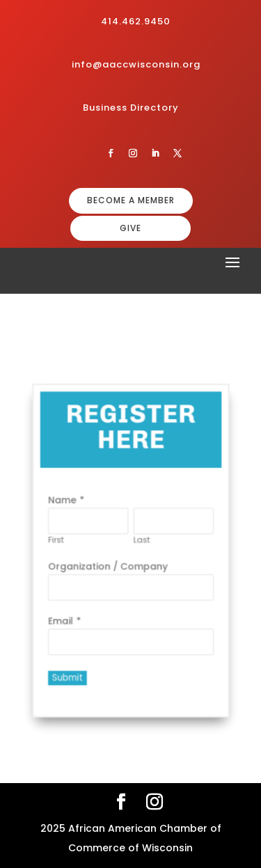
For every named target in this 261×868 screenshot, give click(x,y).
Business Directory (131, 108)
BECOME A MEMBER (131, 200)
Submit (72, 669)
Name (68, 504)
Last (141, 540)
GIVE (130, 228)
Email (66, 616)
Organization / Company (110, 565)
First (62, 540)
